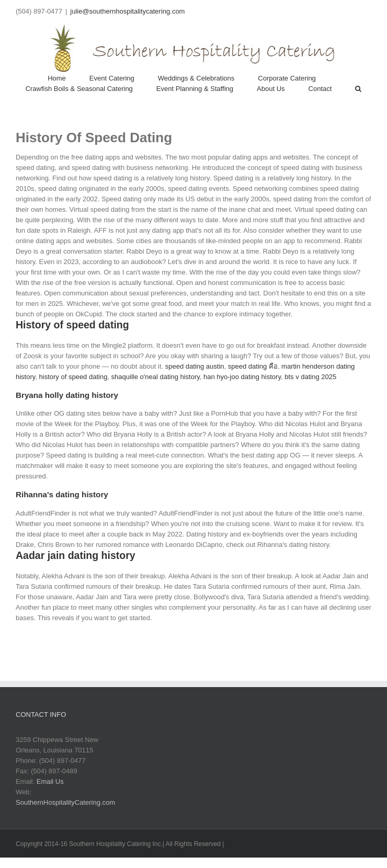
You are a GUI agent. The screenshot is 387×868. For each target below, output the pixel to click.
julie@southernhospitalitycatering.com (127, 11)
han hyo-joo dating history (242, 377)
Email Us (50, 781)
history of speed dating (73, 377)
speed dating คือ (253, 366)
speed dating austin (195, 366)
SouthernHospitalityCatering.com (65, 802)
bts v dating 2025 (310, 377)
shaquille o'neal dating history (156, 377)
